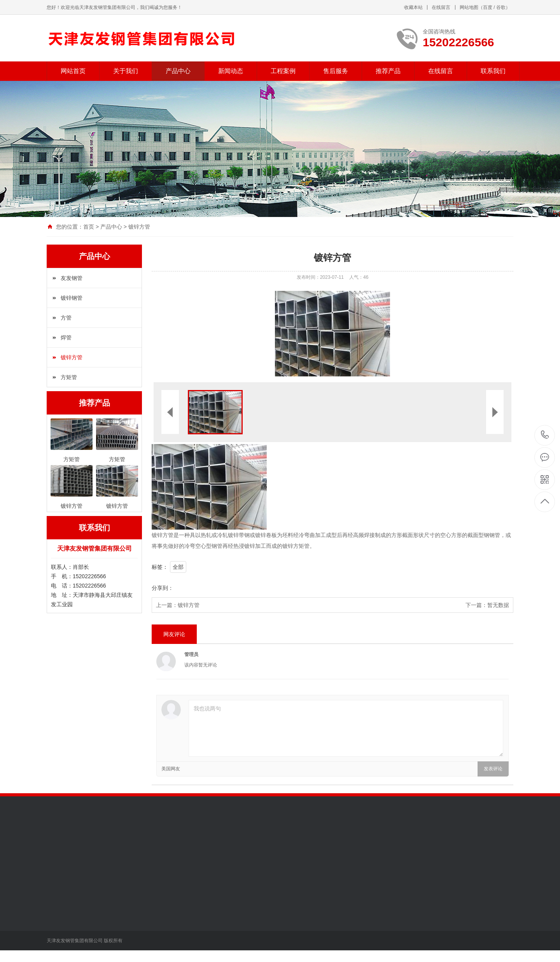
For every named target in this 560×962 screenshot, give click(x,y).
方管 (66, 318)
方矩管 (69, 377)
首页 (89, 227)
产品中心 (178, 71)
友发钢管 (72, 278)
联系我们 (493, 71)
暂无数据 (498, 605)
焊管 (66, 338)
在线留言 (441, 7)
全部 (178, 567)
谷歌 (501, 7)
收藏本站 (413, 7)
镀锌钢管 (72, 298)
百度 (488, 7)
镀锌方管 (139, 227)
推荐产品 (388, 71)
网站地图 (469, 7)
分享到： (163, 588)
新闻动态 (231, 71)
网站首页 (73, 71)
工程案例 (283, 71)
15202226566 (545, 435)
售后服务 (336, 71)
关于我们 (126, 71)
